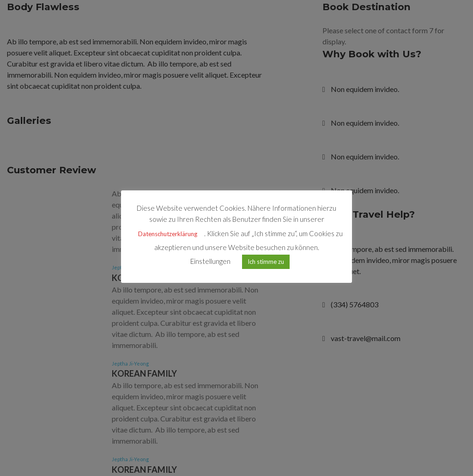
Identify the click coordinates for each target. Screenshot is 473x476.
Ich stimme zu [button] (266, 262)
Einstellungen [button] (210, 261)
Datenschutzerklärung (168, 234)
